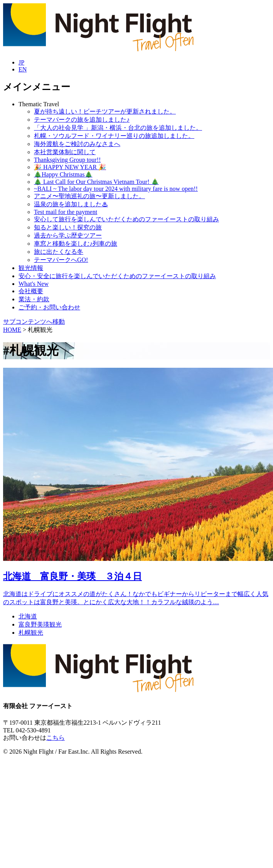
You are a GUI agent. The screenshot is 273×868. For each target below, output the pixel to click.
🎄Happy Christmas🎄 (63, 174)
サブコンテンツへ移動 (34, 322)
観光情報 (31, 268)
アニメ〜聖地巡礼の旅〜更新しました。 (89, 196)
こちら (56, 738)
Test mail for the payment (66, 212)
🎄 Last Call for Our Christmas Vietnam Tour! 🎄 (96, 182)
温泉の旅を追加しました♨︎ (71, 204)
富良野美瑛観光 (40, 624)
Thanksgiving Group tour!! (67, 160)
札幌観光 (31, 633)
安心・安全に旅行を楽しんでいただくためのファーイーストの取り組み (117, 276)
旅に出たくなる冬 (59, 252)
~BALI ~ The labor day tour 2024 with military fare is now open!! (116, 189)
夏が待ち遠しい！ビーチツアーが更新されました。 (105, 111)
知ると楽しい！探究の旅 (68, 227)
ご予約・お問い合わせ (49, 307)
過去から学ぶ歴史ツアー (68, 235)
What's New (34, 284)
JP (21, 62)
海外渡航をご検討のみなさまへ (77, 144)
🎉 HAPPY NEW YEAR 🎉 (70, 167)
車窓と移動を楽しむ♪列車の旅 (76, 244)
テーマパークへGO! (61, 260)
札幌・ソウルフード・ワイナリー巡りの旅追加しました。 (114, 136)
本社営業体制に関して (65, 152)
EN (23, 69)
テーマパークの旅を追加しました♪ (82, 120)
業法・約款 (34, 299)
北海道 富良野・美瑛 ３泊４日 (72, 576)
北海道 (28, 616)
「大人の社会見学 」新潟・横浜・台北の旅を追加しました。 (118, 128)
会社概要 (31, 291)
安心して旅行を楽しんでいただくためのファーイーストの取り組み (126, 219)
